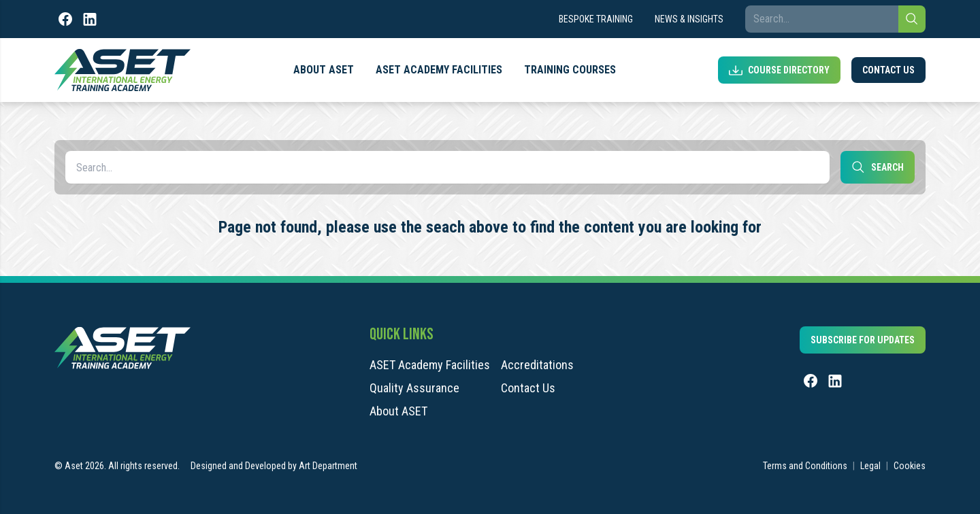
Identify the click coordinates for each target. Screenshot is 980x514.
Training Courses (570, 70)
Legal (870, 466)
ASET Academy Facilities (439, 70)
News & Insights (689, 19)
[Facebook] (65, 19)
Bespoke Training (596, 19)
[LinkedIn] (90, 19)
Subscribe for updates (863, 340)
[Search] (912, 19)
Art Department (328, 466)
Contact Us (888, 70)
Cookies (910, 466)
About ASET (324, 70)
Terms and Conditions (805, 466)
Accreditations (537, 365)
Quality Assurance (414, 388)
